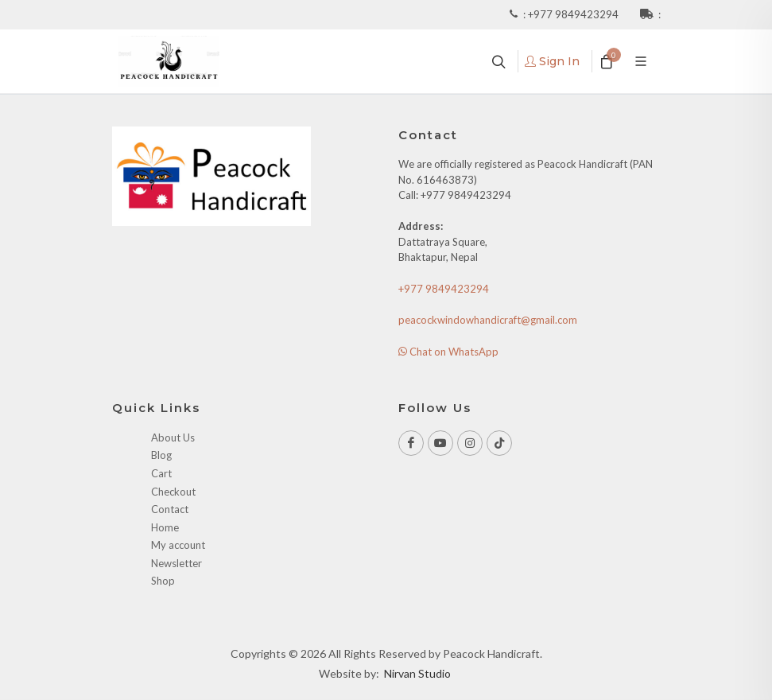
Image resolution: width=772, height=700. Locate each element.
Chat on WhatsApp (448, 352)
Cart (161, 473)
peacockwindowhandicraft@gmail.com (488, 320)
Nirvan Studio (417, 673)
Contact (170, 509)
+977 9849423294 (574, 14)
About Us (173, 437)
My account (178, 545)
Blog (161, 455)
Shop (163, 581)
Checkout (173, 492)
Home (165, 527)
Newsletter (177, 563)
